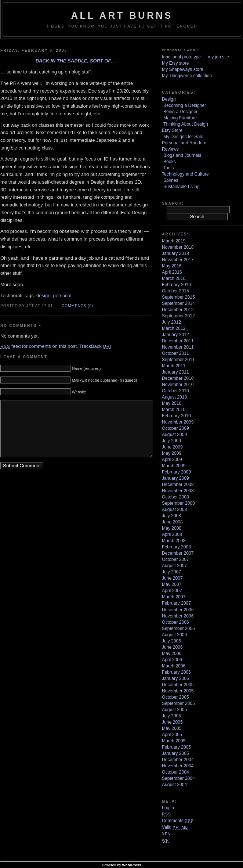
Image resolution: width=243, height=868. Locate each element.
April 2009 (172, 460)
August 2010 (174, 397)
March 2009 (174, 466)
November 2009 (178, 422)
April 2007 (172, 591)
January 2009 (175, 478)
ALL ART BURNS (122, 15)
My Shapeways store (183, 69)
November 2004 (178, 766)
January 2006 (175, 678)
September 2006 (178, 629)
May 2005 (172, 728)
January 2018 (175, 253)
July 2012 (171, 322)
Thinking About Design (186, 124)
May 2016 (172, 266)
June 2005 (172, 722)
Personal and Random (184, 143)
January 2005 (175, 753)
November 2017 (178, 260)
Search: (173, 203)
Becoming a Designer (185, 105)
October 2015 (175, 291)
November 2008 (178, 491)
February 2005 (176, 747)
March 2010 (174, 410)
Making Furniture (180, 118)
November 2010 (178, 385)
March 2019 (174, 241)
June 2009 (172, 447)
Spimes (171, 180)
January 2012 (175, 335)
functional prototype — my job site (195, 57)
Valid (175, 827)
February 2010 (176, 416)
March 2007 (174, 597)
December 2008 (178, 485)
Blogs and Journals (182, 155)
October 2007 (175, 559)
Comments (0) (77, 306)
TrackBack (95, 346)
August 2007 (174, 566)
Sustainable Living (182, 187)
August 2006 (174, 635)
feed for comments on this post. (39, 346)
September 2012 (178, 316)
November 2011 (178, 347)
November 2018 (178, 247)
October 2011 (175, 353)
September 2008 (178, 503)
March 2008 (174, 541)
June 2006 (172, 647)
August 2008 (174, 509)
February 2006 (176, 672)
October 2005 (175, 697)
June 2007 (172, 578)
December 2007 (178, 553)
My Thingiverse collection (187, 76)
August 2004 (174, 785)
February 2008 (176, 547)
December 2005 (178, 685)
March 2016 (174, 278)
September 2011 (178, 360)
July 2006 (171, 641)
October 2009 (175, 428)
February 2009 (176, 472)
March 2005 (174, 741)
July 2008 (171, 516)
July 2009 (171, 441)
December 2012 (178, 310)
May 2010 (172, 403)
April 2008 (172, 534)
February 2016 (176, 285)
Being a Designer (180, 112)
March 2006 (174, 666)
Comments (178, 821)
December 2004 (178, 760)
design (43, 296)
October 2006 (175, 622)
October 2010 (175, 391)
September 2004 (178, 778)
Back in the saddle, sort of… (76, 61)
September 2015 (178, 297)
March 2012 (174, 328)
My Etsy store (175, 63)
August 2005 (174, 710)
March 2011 (174, 366)
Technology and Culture (185, 174)
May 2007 (172, 584)
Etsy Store (172, 130)
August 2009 (174, 435)
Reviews (170, 149)
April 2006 (172, 660)
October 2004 (175, 772)
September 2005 (178, 703)
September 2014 (178, 303)
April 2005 (172, 735)
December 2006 (178, 610)
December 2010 (178, 378)
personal (62, 296)
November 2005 (178, 691)
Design (169, 99)
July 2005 (171, 716)
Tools (168, 168)
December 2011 (178, 341)
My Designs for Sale (183, 137)
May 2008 (172, 528)
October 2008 (175, 497)
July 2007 (171, 572)
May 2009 (172, 453)
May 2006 (172, 653)
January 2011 (175, 372)
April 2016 (172, 272)
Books (170, 162)
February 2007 (176, 603)
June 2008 (172, 522)
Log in (168, 808)
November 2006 (178, 616)
